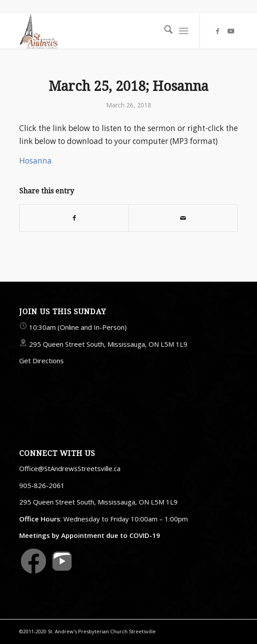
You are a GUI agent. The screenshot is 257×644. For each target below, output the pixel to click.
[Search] (164, 31)
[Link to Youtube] (231, 31)
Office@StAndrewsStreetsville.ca (70, 468)
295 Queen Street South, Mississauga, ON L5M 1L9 (108, 344)
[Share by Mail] (183, 218)
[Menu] (184, 31)
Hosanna (35, 161)
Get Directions (41, 361)
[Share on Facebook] (74, 218)
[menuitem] (164, 31)
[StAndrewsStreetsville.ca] (107, 31)
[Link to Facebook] (218, 31)
